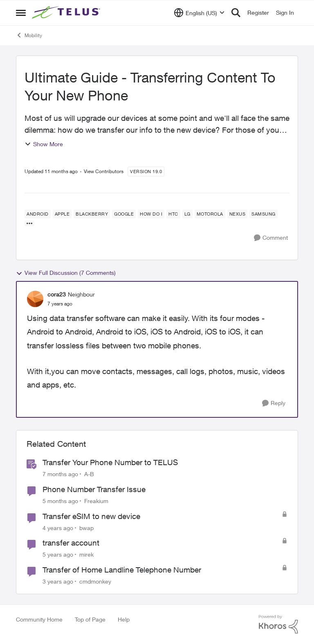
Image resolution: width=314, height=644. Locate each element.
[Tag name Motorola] (210, 214)
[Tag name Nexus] (238, 214)
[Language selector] (199, 13)
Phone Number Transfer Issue (94, 489)
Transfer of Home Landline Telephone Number (122, 570)
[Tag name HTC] (173, 214)
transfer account (71, 543)
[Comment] (271, 238)
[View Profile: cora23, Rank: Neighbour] (35, 299)
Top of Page (90, 619)
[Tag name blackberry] (92, 214)
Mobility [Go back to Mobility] (29, 35)
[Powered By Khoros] (278, 624)
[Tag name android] (38, 214)
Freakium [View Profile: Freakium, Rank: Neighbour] (96, 501)
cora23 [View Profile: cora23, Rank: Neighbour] (57, 294)
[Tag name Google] (124, 214)
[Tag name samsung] (264, 214)
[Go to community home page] (67, 13)
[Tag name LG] (187, 214)
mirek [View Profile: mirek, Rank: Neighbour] (86, 554)
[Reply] (274, 403)
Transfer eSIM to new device (91, 516)
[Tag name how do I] (151, 214)
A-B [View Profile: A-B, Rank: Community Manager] (89, 474)
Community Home (39, 619)
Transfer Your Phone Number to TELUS (110, 462)
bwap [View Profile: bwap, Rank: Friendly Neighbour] (86, 527)
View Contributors (104, 171)
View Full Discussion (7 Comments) (66, 273)
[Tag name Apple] (62, 214)
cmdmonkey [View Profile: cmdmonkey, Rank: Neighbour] (95, 581)
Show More (44, 144)
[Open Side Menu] (21, 13)
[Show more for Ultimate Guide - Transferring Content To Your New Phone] (29, 223)
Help (124, 619)
